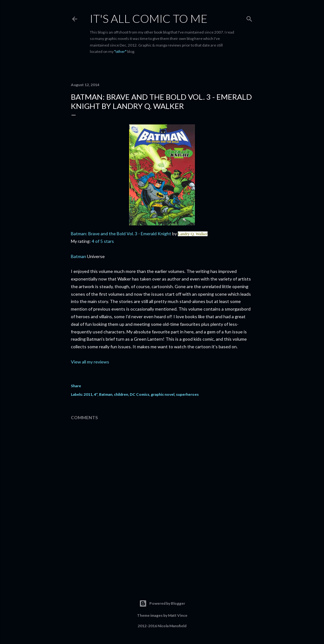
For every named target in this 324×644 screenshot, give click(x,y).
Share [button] (76, 386)
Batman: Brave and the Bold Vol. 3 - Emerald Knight (121, 234)
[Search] (249, 18)
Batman (79, 256)
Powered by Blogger (162, 603)
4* (96, 394)
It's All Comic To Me (149, 18)
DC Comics (140, 394)
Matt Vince (178, 615)
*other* (120, 51)
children (121, 394)
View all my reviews (90, 362)
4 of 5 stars (103, 241)
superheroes (187, 394)
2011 (88, 394)
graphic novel (163, 394)
